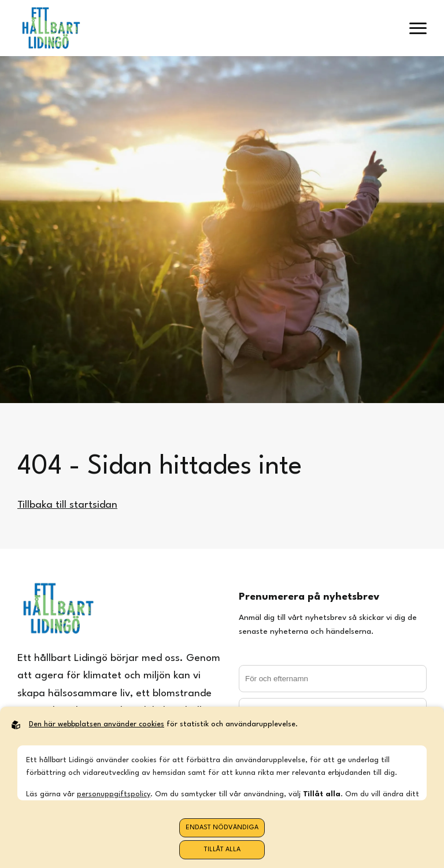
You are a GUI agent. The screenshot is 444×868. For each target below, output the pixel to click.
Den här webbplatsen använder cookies (97, 724)
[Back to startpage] (51, 28)
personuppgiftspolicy (114, 794)
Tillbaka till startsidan (67, 505)
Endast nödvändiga (222, 828)
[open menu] (418, 28)
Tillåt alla (222, 850)
